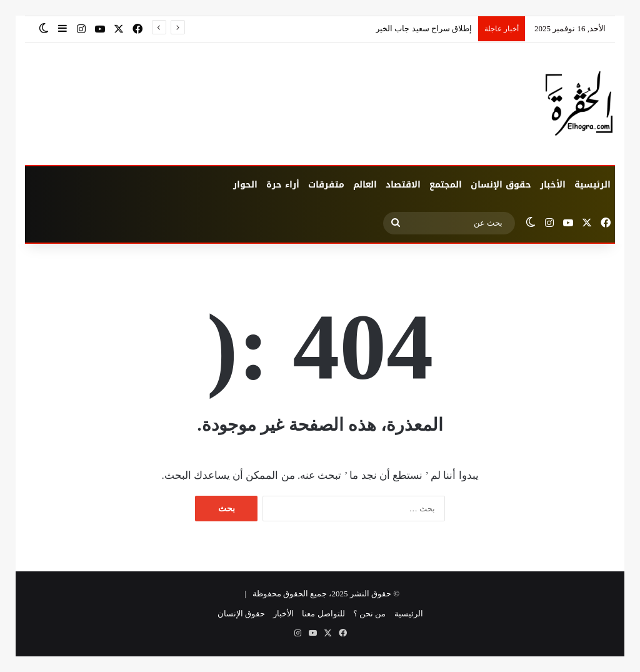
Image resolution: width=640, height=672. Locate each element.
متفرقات (326, 185)
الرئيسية (592, 185)
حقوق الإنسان (501, 185)
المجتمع (446, 185)
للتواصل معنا (323, 614)
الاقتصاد (403, 185)
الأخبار (553, 185)
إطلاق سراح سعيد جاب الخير (424, 28)
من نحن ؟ (370, 614)
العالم (365, 185)
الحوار (245, 185)
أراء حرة (283, 185)
